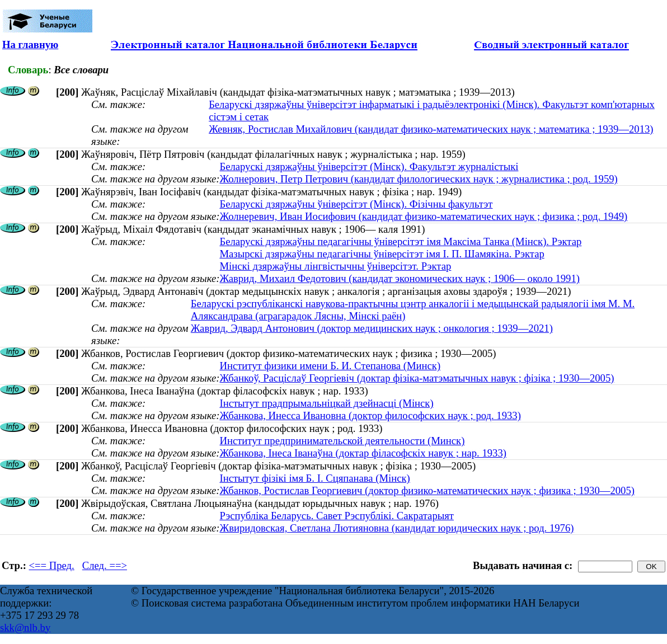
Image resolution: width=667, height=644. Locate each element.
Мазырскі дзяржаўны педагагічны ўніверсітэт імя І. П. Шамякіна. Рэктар (382, 254)
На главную (30, 44)
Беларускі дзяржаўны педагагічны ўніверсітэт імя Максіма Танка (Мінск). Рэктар (400, 241)
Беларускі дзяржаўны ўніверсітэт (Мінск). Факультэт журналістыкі (369, 166)
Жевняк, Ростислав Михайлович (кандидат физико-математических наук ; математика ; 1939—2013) (431, 129)
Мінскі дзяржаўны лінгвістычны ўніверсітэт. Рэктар (335, 266)
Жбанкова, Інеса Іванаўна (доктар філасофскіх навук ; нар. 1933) (363, 453)
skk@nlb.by (25, 627)
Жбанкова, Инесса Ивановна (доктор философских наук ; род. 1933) (370, 415)
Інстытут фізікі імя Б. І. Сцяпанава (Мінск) (314, 478)
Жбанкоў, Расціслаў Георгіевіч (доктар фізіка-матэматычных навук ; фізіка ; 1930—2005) (417, 378)
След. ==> (105, 565)
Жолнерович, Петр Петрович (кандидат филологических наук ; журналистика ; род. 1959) (418, 179)
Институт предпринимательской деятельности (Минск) (342, 441)
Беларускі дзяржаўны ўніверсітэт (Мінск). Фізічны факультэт (356, 204)
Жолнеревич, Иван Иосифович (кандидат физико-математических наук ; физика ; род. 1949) (423, 216)
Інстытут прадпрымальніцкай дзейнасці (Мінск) (326, 403)
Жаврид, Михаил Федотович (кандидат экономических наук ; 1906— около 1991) (400, 278)
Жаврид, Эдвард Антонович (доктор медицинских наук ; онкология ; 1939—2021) (372, 328)
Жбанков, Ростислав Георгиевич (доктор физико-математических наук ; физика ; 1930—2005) (427, 490)
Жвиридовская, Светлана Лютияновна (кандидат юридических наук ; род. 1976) (396, 528)
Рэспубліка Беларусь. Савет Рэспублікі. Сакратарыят (337, 516)
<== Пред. (52, 565)
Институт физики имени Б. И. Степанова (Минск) (330, 366)
